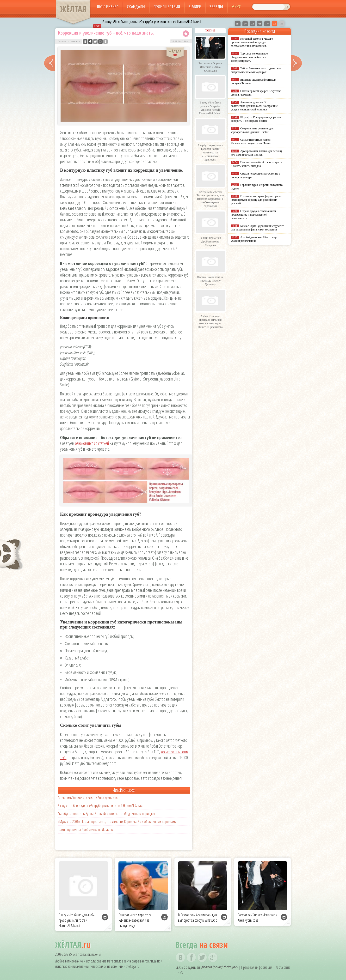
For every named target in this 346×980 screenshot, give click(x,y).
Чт (260, 24)
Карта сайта (283, 967)
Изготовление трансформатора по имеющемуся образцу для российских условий (256, 200)
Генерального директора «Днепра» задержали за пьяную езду (135, 920)
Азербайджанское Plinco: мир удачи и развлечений (254, 239)
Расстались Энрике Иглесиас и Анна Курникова (88, 798)
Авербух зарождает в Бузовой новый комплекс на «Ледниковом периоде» (106, 814)
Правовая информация (257, 967)
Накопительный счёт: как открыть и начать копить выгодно (256, 164)
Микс (236, 7)
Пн (238, 24)
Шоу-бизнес (108, 7)
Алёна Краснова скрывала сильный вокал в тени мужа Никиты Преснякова (210, 322)
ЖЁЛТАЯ (73, 9)
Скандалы (136, 7)
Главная (62, 41)
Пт (267, 24)
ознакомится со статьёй (92, 443)
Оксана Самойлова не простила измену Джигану (210, 281)
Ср (252, 24)
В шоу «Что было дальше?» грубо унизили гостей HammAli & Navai (152, 22)
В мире (195, 7)
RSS (180, 973)
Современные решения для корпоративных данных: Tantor (252, 130)
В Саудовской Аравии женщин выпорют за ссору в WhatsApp (198, 918)
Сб (275, 24)
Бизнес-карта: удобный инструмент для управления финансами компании (257, 228)
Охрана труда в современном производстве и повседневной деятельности (253, 215)
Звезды (216, 7)
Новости (75, 41)
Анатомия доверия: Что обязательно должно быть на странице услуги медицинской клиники (254, 106)
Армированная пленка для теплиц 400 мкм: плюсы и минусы (256, 153)
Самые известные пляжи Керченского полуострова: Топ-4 (251, 142)
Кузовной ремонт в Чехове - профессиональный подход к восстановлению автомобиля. (253, 42)
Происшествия (167, 7)
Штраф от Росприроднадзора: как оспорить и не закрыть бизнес (256, 119)
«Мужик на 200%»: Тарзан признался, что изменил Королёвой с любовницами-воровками (117, 822)
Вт (245, 24)
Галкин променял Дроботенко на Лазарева (86, 829)
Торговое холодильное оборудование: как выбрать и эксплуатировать (249, 57)
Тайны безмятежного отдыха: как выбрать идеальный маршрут (256, 70)
